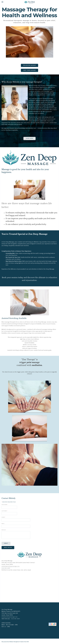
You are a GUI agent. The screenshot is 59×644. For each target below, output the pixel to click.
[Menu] (3, 2)
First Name (5, 505)
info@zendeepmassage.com (9, 617)
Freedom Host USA (24, 642)
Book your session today (12, 278)
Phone (3, 517)
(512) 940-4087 (6, 568)
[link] (30, 633)
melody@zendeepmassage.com (11, 566)
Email (3, 524)
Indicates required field (9, 502)
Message (4, 530)
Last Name (5, 511)
